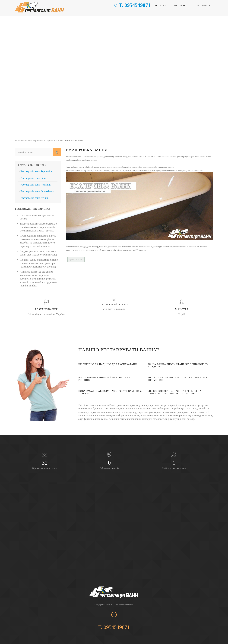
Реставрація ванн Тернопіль (36, 171)
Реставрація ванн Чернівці (35, 185)
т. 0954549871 (135, 5)
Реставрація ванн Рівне (34, 178)
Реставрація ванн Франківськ (37, 191)
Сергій (182, 314)
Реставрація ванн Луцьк (34, 198)
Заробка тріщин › (76, 259)
